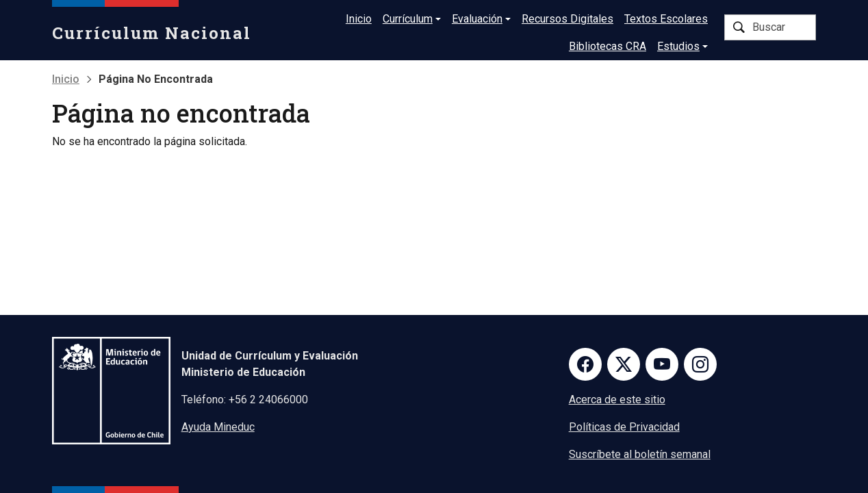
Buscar (739, 27)
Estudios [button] (678, 46)
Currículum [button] (408, 19)
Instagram (700, 364)
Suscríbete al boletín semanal (640, 454)
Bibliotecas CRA (608, 46)
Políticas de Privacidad (624, 427)
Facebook (585, 364)
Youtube (662, 364)
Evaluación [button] (477, 19)
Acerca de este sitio (617, 400)
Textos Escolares (666, 19)
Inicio (359, 19)
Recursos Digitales (567, 19)
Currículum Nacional (152, 33)
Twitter (624, 364)
